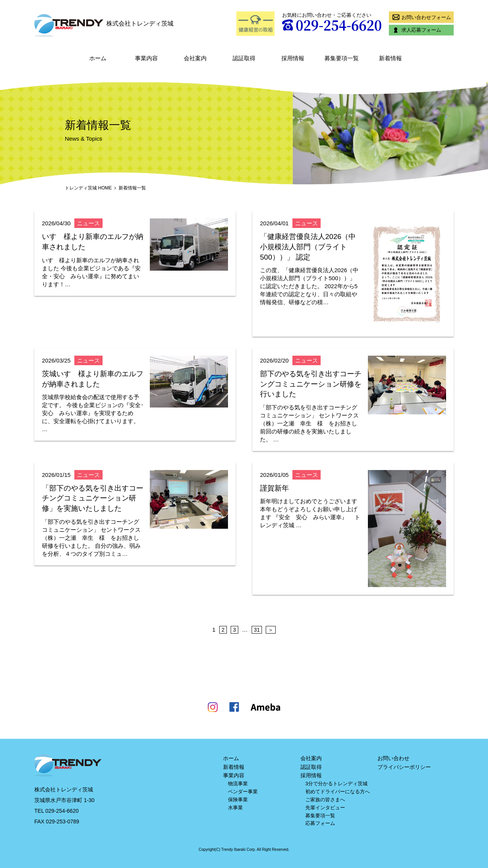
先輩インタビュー (325, 808)
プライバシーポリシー (404, 767)
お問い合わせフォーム (421, 17)
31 (257, 630)
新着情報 (390, 58)
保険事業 (238, 800)
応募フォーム (320, 823)
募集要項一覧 (342, 58)
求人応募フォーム (416, 30)
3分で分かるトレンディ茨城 (336, 784)
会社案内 (195, 58)
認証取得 (244, 58)
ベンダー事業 (243, 792)
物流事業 (238, 784)
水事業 (235, 808)
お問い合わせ (393, 758)
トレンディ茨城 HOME (88, 188)
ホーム (98, 58)
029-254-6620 (62, 811)
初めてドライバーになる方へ (338, 792)
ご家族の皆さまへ (325, 800)
